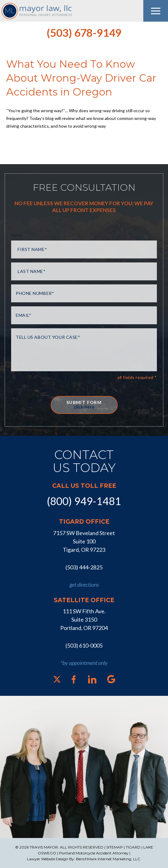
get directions (84, 585)
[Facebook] (74, 679)
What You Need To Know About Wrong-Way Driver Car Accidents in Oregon (81, 78)
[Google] (111, 679)
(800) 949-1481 (84, 501)
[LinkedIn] (92, 679)
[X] (57, 679)
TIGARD (133, 847)
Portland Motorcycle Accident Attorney (94, 853)
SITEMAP (115, 847)
